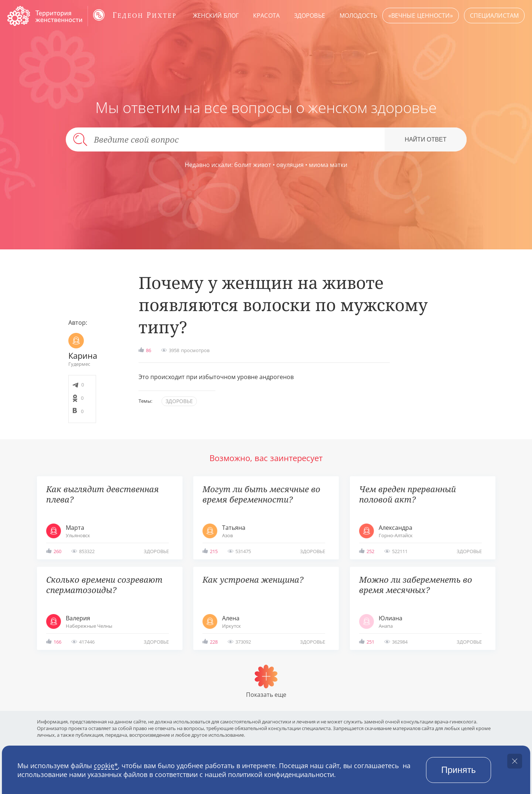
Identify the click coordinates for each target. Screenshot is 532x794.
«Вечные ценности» (421, 16)
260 (57, 551)
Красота (266, 16)
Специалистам (494, 16)
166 (57, 642)
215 (214, 551)
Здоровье (310, 16)
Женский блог (216, 16)
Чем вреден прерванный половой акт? (407, 494)
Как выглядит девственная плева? (103, 494)
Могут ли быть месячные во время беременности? (261, 494)
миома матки (328, 165)
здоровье (179, 401)
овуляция (290, 165)
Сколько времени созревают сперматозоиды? (104, 585)
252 (370, 551)
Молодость (358, 16)
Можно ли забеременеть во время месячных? (416, 585)
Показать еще (266, 695)
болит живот (253, 165)
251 (370, 642)
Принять (458, 770)
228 (214, 642)
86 (149, 350)
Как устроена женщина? (253, 580)
